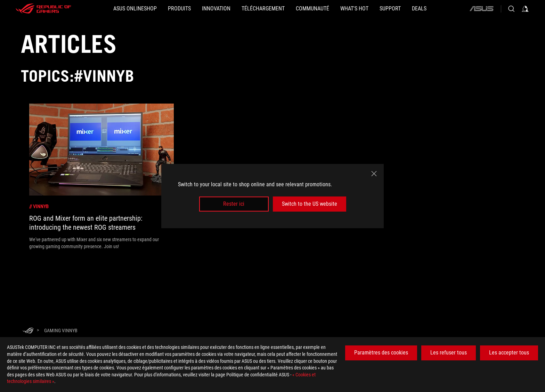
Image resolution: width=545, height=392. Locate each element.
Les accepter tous (509, 353)
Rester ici (234, 204)
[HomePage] (28, 331)
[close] (374, 174)
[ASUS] (481, 9)
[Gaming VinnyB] (61, 330)
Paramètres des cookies (381, 353)
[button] (179, 9)
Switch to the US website (310, 204)
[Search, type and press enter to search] (511, 9)
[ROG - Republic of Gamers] (43, 9)
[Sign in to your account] (525, 9)
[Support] (390, 9)
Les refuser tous (449, 353)
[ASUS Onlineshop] (135, 9)
